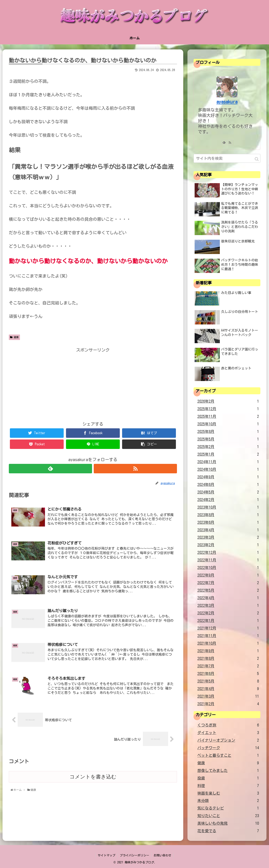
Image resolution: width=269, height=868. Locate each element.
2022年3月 (228, 606)
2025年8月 (228, 432)
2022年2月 (228, 613)
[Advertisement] (93, 383)
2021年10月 (228, 643)
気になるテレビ (228, 808)
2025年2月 (228, 447)
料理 (228, 786)
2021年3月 (228, 696)
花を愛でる (228, 831)
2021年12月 (228, 628)
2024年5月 (228, 492)
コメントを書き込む (93, 777)
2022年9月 (228, 575)
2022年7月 (228, 583)
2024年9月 (228, 477)
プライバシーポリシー (134, 855)
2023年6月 (228, 523)
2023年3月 (228, 537)
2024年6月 (228, 485)
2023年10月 (228, 507)
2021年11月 (228, 636)
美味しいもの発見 (228, 823)
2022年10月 (228, 568)
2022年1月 (228, 621)
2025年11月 (228, 417)
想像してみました (228, 771)
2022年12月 (228, 553)
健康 (14, 337)
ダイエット (228, 733)
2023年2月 (228, 545)
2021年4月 (228, 689)
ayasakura (227, 102)
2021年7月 (228, 666)
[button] (257, 159)
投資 (228, 778)
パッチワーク (228, 748)
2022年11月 (228, 560)
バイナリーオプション (228, 740)
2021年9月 (228, 651)
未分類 (228, 801)
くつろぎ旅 (228, 725)
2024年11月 (228, 462)
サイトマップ (107, 855)
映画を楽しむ (228, 793)
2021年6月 (228, 674)
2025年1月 (228, 454)
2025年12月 (228, 409)
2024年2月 (228, 500)
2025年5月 (228, 439)
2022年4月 (228, 598)
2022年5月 (228, 590)
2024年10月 (228, 470)
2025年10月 (228, 424)
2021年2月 (228, 704)
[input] (227, 158)
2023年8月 (228, 515)
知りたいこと (228, 816)
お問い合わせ (162, 855)
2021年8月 (228, 659)
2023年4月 (228, 530)
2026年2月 (228, 401)
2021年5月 (228, 681)
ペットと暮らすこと (228, 756)
